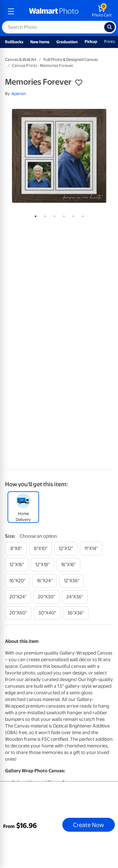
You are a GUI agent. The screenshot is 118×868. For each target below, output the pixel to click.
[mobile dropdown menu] (11, 11)
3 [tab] (53, 215)
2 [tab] (44, 215)
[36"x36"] (76, 613)
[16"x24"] (45, 581)
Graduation (67, 42)
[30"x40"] (47, 613)
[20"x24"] (18, 597)
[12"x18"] (42, 565)
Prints (110, 42)
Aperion (19, 94)
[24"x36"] (75, 597)
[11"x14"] (91, 549)
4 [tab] (63, 215)
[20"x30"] (46, 597)
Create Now (88, 825)
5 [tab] (72, 215)
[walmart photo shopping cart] (102, 11)
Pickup (91, 42)
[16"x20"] (17, 581)
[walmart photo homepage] (54, 11)
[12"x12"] (66, 549)
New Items (40, 42)
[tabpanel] (59, 156)
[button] (79, 83)
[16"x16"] (68, 565)
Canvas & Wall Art (21, 60)
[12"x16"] (17, 565)
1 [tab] (34, 215)
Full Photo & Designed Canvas (71, 60)
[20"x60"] (18, 613)
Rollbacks (14, 42)
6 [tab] (81, 215)
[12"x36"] (72, 581)
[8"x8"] (16, 549)
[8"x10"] (41, 549)
